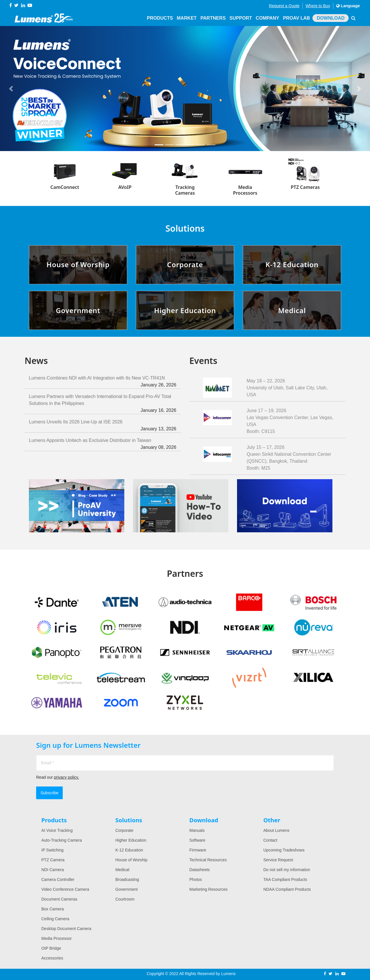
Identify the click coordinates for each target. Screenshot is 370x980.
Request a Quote (284, 6)
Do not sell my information (287, 870)
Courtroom (125, 899)
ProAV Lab (297, 18)
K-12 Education (129, 850)
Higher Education (131, 840)
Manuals (197, 830)
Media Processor (57, 938)
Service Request (278, 860)
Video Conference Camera (65, 889)
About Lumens (276, 830)
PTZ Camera (53, 860)
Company (268, 18)
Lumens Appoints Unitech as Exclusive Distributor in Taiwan (103, 444)
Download (331, 18)
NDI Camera (53, 870)
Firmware (198, 850)
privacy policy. (66, 777)
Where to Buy (318, 6)
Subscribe (49, 793)
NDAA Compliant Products (287, 889)
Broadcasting (127, 879)
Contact (270, 840)
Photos (196, 879)
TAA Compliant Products (285, 879)
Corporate (124, 830)
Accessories (52, 958)
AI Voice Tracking (57, 830)
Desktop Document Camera (66, 929)
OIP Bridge (51, 948)
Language (348, 6)
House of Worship (131, 860)
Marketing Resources (208, 889)
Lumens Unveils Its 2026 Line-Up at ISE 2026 (103, 426)
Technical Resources (208, 860)
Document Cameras (59, 899)
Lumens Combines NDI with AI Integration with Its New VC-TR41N (103, 382)
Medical (122, 870)
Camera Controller (58, 879)
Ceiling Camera (55, 919)
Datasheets (200, 870)
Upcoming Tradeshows (284, 850)
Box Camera (53, 909)
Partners (214, 18)
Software (197, 840)
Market (188, 18)
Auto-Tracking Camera (62, 840)
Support (242, 18)
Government (126, 889)
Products (162, 18)
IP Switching (52, 850)
